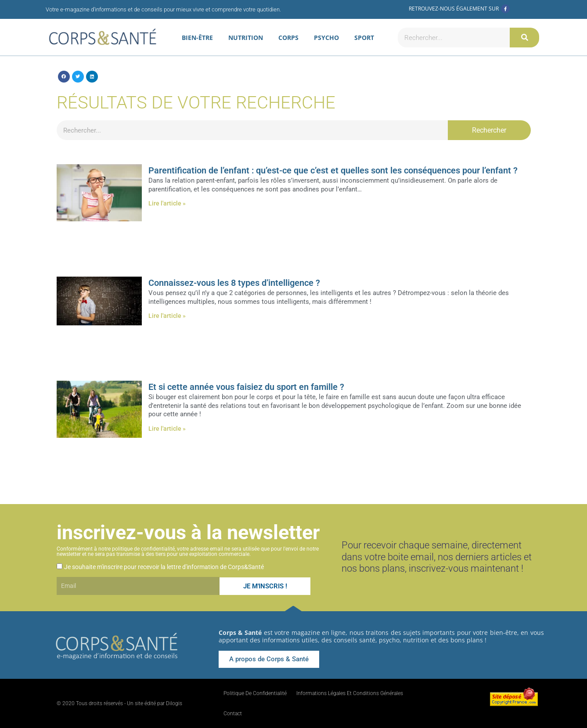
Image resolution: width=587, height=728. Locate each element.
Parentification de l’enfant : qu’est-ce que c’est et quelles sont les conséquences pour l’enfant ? (333, 170)
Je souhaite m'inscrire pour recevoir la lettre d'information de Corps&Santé (164, 567)
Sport (364, 38)
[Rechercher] (525, 38)
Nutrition (246, 38)
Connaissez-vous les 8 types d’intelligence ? (234, 283)
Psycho (326, 38)
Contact (233, 714)
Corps (288, 38)
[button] (64, 77)
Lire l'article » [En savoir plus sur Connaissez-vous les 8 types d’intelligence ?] (167, 316)
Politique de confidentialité (255, 693)
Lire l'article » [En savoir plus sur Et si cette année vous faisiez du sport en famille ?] (167, 429)
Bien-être (197, 38)
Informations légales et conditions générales (350, 693)
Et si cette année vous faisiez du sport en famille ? (246, 387)
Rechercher (489, 130)
